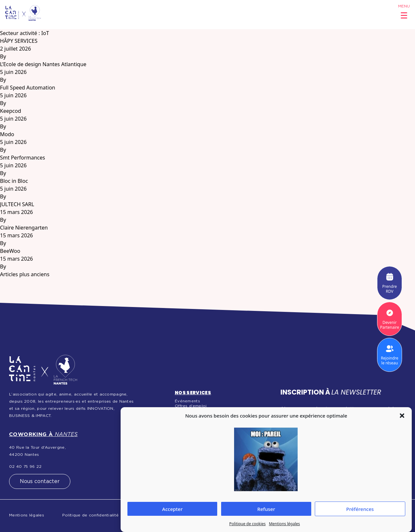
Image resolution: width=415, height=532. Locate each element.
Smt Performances (23, 158)
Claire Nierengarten (24, 228)
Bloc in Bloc (14, 181)
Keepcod (11, 111)
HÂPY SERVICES (19, 41)
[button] (402, 416)
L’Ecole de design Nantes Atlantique (43, 64)
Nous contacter (40, 481)
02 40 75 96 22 (25, 467)
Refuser (266, 509)
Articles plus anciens (25, 274)
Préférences (360, 509)
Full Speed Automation (28, 88)
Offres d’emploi (191, 406)
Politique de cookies (247, 524)
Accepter (172, 509)
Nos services (193, 393)
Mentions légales (284, 524)
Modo (7, 134)
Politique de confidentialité (90, 515)
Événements (187, 401)
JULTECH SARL (17, 204)
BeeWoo (10, 251)
